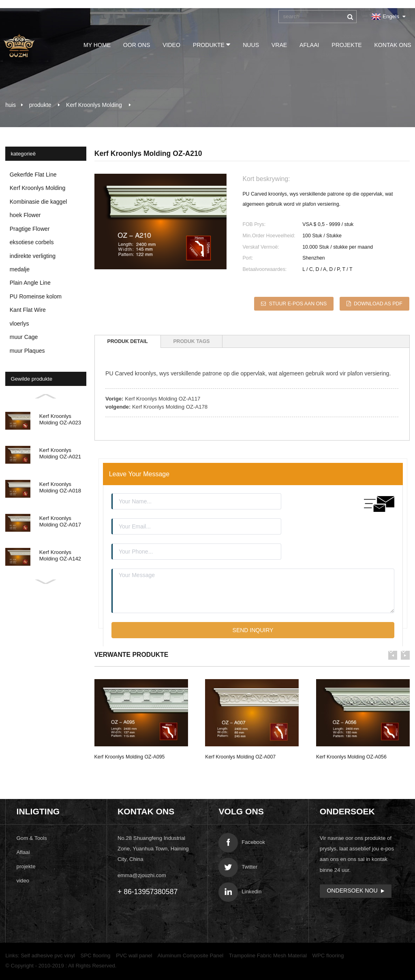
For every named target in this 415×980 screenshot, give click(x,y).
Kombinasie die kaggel (39, 202)
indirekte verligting (33, 256)
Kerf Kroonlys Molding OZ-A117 (163, 397)
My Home (95, 45)
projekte (345, 45)
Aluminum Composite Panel (191, 954)
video (170, 45)
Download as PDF (379, 304)
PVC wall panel (134, 954)
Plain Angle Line (30, 283)
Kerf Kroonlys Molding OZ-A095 (130, 756)
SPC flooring (95, 954)
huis (11, 105)
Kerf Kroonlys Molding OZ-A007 (240, 756)
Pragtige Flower (30, 229)
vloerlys (19, 324)
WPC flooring (328, 954)
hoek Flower (25, 215)
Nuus (249, 45)
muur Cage (24, 337)
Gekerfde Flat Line (33, 175)
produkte (210, 45)
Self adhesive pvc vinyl (48, 954)
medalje (20, 269)
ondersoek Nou (352, 889)
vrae (278, 45)
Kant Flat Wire (28, 310)
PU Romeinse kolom (36, 296)
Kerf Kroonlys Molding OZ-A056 (351, 756)
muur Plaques (27, 351)
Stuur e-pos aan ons (297, 304)
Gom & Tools (32, 837)
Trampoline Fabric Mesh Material (268, 954)
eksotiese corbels (32, 242)
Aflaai (308, 45)
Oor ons (135, 45)
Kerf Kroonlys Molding (94, 105)
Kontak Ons (391, 45)
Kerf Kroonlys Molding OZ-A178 (170, 405)
